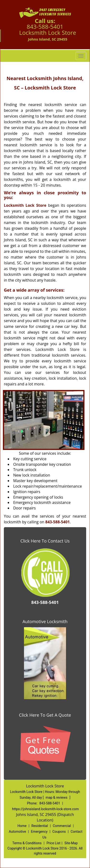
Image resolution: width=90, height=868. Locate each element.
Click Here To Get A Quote (45, 715)
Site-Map (71, 843)
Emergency (39, 832)
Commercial (62, 826)
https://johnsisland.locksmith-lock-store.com (45, 809)
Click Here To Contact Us (45, 541)
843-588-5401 (45, 27)
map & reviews (57, 797)
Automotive (18, 832)
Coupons (59, 832)
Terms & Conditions (27, 843)
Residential (40, 826)
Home (22, 826)
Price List (54, 843)
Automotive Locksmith (45, 621)
